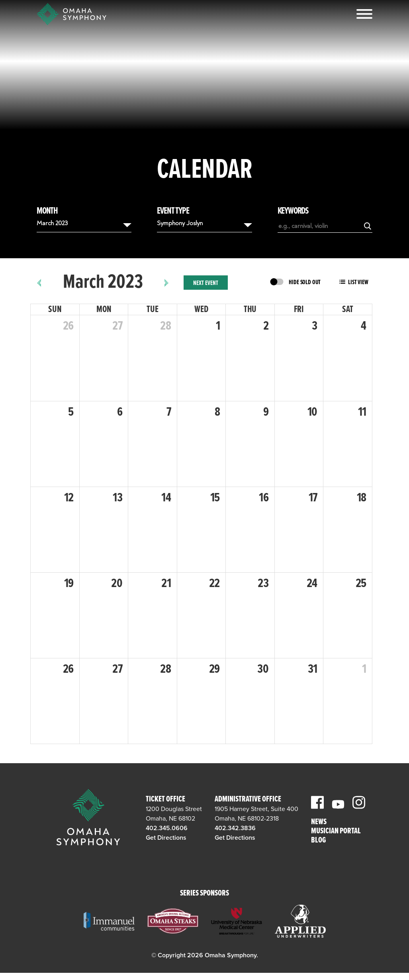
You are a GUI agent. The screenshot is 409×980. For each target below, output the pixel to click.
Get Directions (166, 838)
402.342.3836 (235, 828)
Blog (318, 841)
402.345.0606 (167, 828)
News (319, 822)
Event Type (173, 211)
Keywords (293, 211)
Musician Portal (336, 832)
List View (358, 282)
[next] (167, 283)
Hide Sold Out (305, 282)
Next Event (206, 283)
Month (47, 211)
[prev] (39, 283)
